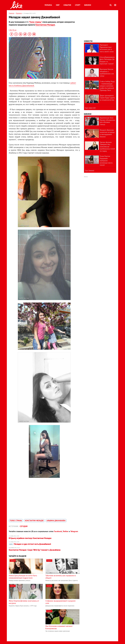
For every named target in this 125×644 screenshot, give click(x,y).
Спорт (78, 5)
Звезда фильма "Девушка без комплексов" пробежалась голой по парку (107, 147)
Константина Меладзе (45, 25)
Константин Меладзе (34, 521)
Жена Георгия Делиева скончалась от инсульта (24, 602)
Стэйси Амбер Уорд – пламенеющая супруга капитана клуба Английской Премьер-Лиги (107, 86)
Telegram (74, 531)
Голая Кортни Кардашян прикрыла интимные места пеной (106, 161)
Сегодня (24, 526)
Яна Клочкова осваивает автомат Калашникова (59, 627)
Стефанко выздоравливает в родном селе (60, 602)
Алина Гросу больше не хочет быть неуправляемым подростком (23, 577)
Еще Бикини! (90, 170)
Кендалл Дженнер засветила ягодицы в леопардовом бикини (107, 133)
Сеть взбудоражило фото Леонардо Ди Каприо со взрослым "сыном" (107, 60)
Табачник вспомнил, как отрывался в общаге (60, 577)
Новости (88, 41)
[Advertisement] (25, 623)
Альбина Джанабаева (56, 521)
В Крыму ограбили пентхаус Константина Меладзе (30, 538)
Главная (11, 13)
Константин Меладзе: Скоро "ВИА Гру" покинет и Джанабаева (35, 550)
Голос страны (16, 521)
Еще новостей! (90, 108)
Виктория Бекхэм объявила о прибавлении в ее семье (107, 73)
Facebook (58, 531)
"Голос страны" (35, 22)
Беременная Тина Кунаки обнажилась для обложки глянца (107, 121)
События (67, 5)
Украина (48, 5)
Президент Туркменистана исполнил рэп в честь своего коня (107, 48)
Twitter (66, 531)
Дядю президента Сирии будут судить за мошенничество (107, 98)
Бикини (88, 5)
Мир (58, 5)
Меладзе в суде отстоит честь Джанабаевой (30, 544)
